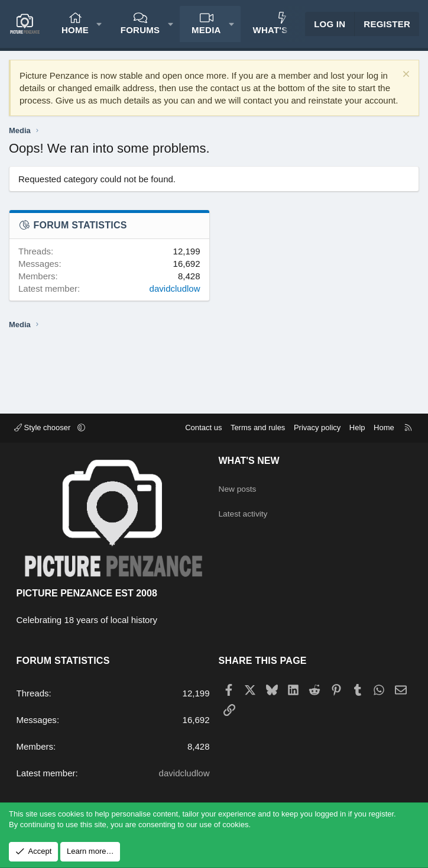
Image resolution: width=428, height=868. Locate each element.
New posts (239, 485)
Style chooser (43, 427)
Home (75, 30)
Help (357, 427)
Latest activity (246, 509)
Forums (140, 30)
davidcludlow (175, 288)
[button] (99, 24)
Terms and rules (258, 427)
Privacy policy (317, 427)
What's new (282, 30)
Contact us (203, 427)
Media (206, 30)
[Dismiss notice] (405, 75)
